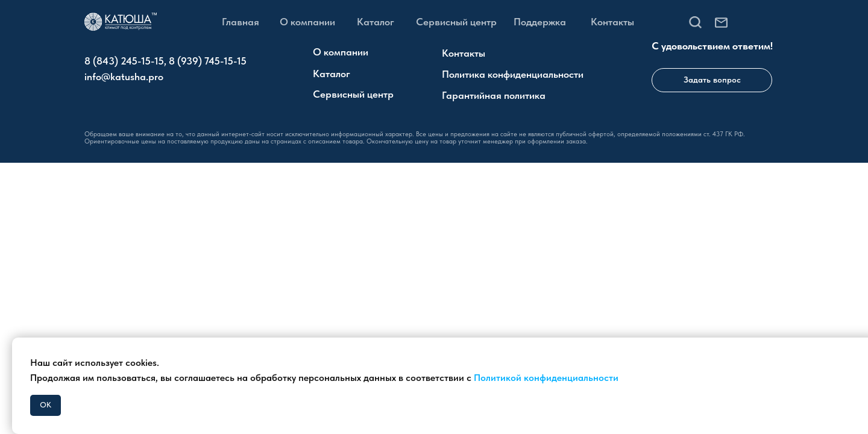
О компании (307, 22)
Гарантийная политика (494, 95)
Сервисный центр (456, 22)
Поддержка (540, 22)
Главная (241, 22)
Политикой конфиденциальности (546, 378)
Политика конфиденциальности (513, 74)
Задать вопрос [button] (712, 80)
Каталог (376, 22)
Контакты (612, 22)
